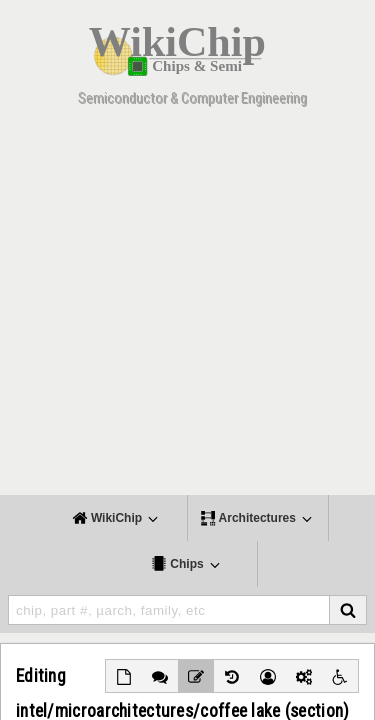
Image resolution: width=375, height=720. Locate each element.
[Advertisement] (187, 307)
